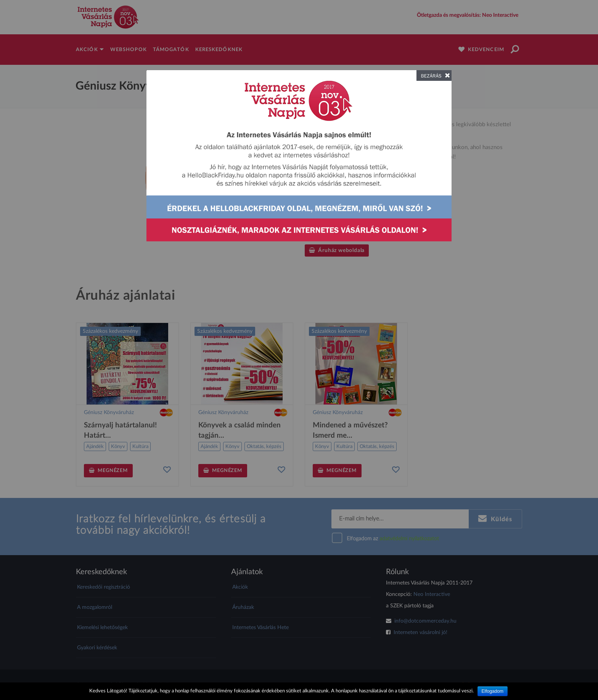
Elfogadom (493, 691)
